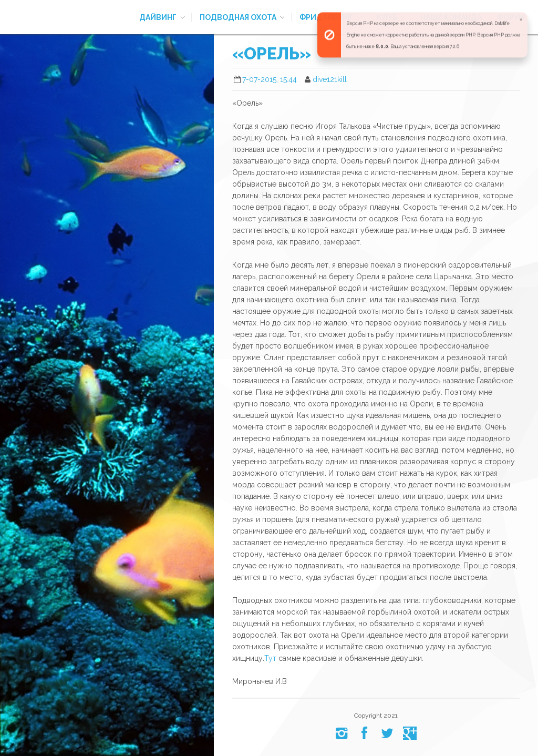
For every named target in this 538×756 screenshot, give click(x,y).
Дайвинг (158, 17)
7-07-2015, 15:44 (270, 79)
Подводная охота (238, 17)
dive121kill (330, 79)
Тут (270, 658)
